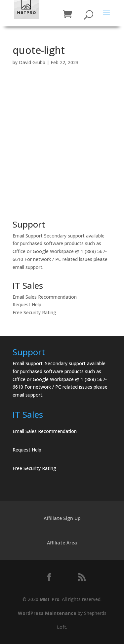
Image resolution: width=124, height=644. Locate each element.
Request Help (27, 304)
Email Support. (28, 363)
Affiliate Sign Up (62, 518)
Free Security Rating (34, 312)
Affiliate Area (62, 543)
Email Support (28, 236)
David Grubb (32, 62)
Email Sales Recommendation (45, 297)
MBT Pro (50, 599)
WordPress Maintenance (47, 613)
